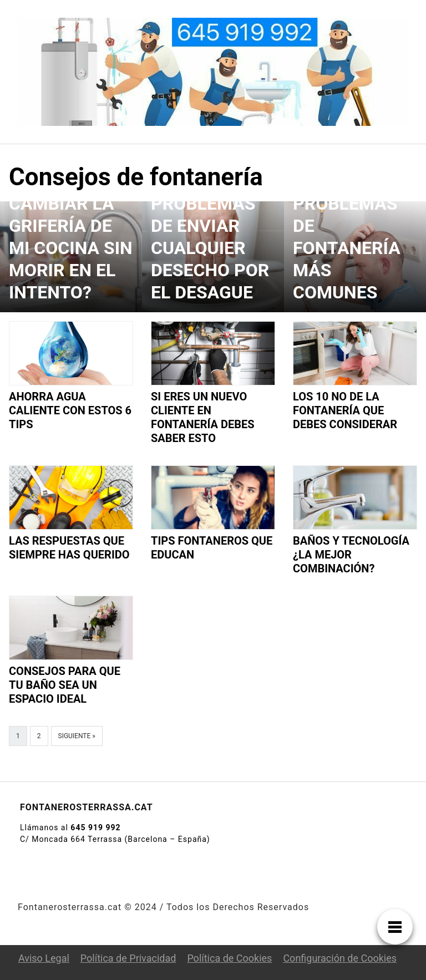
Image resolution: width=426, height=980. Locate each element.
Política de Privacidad (128, 958)
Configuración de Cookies (340, 958)
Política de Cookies (229, 958)
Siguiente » (77, 736)
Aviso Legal (44, 958)
